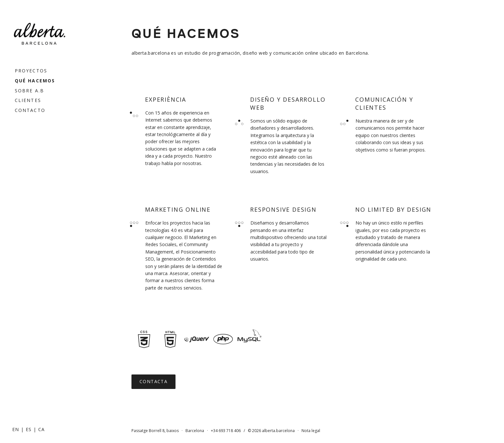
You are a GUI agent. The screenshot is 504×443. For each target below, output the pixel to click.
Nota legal (311, 431)
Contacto (30, 110)
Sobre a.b (29, 91)
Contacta (153, 381)
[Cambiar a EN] (16, 429)
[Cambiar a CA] (42, 429)
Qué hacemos (35, 81)
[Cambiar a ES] (29, 429)
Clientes (28, 100)
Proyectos (31, 71)
